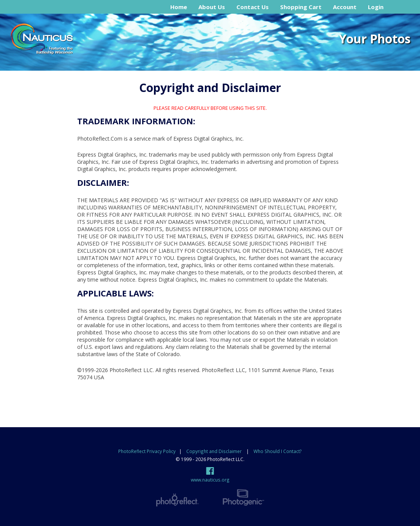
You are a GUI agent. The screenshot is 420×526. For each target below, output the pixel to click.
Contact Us (253, 7)
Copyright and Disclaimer (215, 451)
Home (179, 7)
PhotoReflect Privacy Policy (147, 451)
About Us (212, 7)
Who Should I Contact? (278, 451)
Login (376, 7)
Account (345, 7)
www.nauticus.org (210, 480)
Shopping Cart (301, 7)
